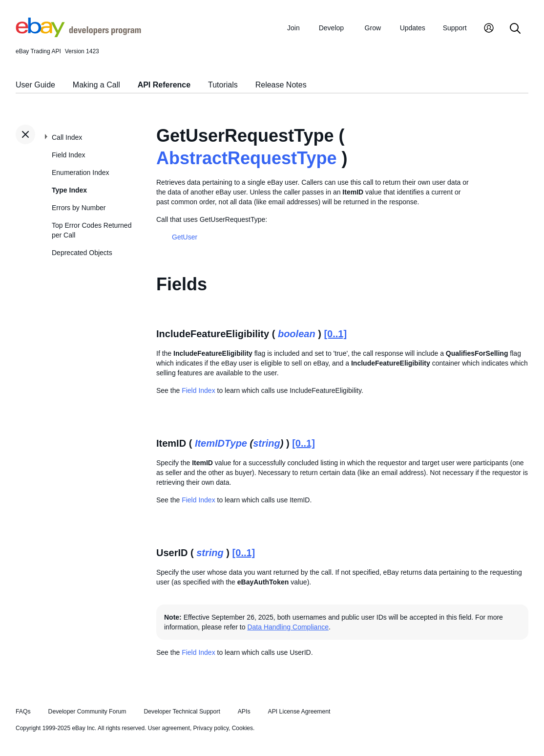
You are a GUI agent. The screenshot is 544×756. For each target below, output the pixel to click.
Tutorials (223, 85)
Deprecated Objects (82, 253)
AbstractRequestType (246, 158)
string (267, 443)
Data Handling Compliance (288, 627)
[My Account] (489, 29)
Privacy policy (211, 728)
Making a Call (96, 85)
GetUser (185, 237)
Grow (373, 28)
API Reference (164, 85)
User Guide (35, 85)
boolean (297, 334)
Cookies (242, 728)
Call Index (67, 137)
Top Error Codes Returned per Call (92, 230)
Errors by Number (79, 208)
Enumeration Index (81, 173)
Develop (331, 28)
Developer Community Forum (87, 712)
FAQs (23, 712)
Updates (413, 28)
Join (293, 28)
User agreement (169, 728)
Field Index (68, 155)
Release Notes (281, 85)
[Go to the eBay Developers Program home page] (78, 35)
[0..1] (335, 334)
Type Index (69, 190)
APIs (244, 712)
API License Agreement (299, 712)
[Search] (515, 29)
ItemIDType (221, 443)
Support (455, 28)
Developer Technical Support (182, 712)
